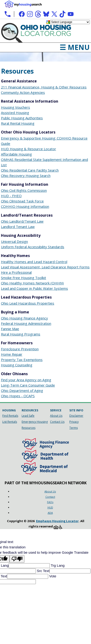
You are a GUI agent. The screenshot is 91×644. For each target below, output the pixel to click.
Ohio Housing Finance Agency (24, 318)
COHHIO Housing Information (25, 206)
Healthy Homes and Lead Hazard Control (34, 262)
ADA (50, 513)
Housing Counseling (17, 365)
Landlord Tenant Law (18, 227)
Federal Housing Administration (26, 323)
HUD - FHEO (11, 196)
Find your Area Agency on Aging (26, 380)
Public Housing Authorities (22, 118)
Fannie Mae (10, 329)
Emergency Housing (35, 422)
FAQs (50, 502)
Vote (52, 576)
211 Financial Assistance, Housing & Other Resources (44, 87)
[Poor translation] (17, 559)
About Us (56, 416)
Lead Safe (28, 416)
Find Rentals (10, 416)
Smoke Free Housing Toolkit (24, 278)
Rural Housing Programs (21, 334)
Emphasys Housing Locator (57, 521)
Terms (74, 428)
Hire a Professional (16, 272)
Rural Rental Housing (18, 123)
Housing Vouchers (15, 107)
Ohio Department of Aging (22, 390)
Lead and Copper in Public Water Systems (34, 288)
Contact (50, 497)
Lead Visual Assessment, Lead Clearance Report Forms (45, 267)
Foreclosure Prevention (20, 349)
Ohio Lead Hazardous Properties (28, 303)
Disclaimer (76, 416)
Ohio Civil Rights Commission (24, 190)
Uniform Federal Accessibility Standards (33, 247)
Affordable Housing (16, 154)
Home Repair (12, 354)
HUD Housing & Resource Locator (29, 149)
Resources (29, 428)
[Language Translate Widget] (70, 22)
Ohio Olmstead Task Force (22, 201)
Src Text (43, 571)
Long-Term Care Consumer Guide (28, 385)
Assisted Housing (15, 113)
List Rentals (10, 422)
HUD (50, 507)
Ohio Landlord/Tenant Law (22, 221)
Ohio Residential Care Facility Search (30, 170)
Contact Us (57, 422)
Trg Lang (57, 565)
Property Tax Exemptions (22, 360)
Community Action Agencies (23, 92)
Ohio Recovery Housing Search (26, 176)
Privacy (74, 422)
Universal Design (14, 241)
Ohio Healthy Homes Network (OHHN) (32, 283)
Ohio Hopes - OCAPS (18, 396)
